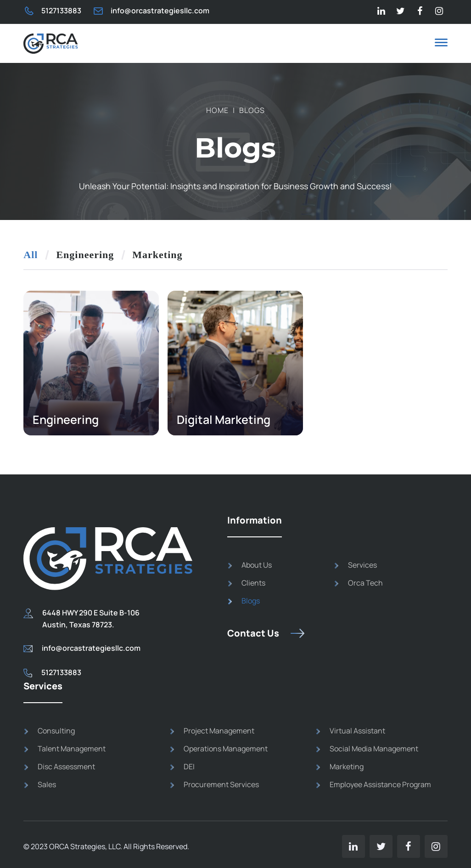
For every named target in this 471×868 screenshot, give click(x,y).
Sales (47, 784)
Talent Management (72, 749)
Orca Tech (365, 583)
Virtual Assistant (357, 731)
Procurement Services (221, 784)
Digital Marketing (224, 420)
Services (362, 565)
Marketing (157, 255)
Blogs (251, 601)
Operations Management (226, 749)
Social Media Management (374, 749)
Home (217, 110)
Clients (253, 583)
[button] (441, 44)
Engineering (85, 255)
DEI (189, 767)
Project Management (219, 731)
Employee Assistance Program (380, 784)
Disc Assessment (66, 767)
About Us (257, 565)
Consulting (56, 731)
